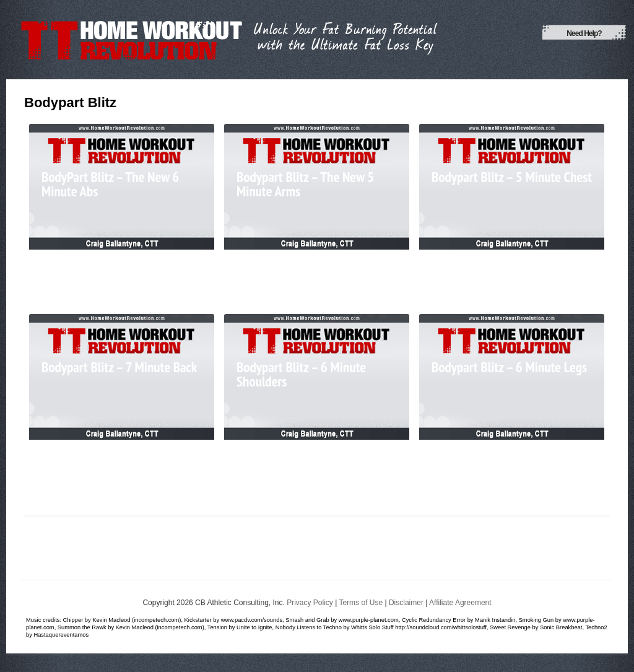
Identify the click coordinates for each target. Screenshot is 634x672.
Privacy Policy (310, 603)
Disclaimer (406, 603)
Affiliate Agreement (460, 603)
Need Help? (584, 33)
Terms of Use (361, 603)
